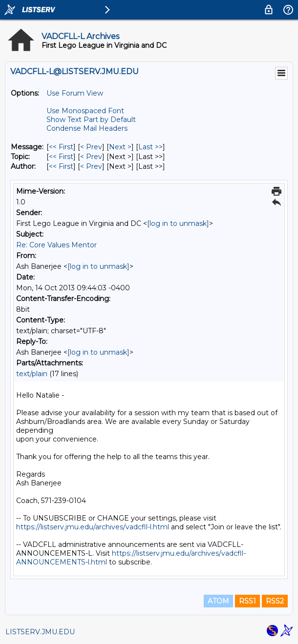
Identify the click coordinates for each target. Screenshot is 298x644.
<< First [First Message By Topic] (61, 157)
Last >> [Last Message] (150, 147)
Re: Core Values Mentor (56, 245)
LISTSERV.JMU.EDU (40, 632)
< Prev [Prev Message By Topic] (91, 157)
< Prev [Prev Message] (91, 147)
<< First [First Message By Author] (61, 166)
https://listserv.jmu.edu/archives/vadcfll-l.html (93, 527)
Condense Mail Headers (87, 128)
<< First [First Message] (61, 147)
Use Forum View (75, 93)
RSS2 (275, 601)
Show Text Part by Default (91, 120)
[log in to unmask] (178, 223)
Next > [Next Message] (120, 147)
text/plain (32, 374)
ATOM (218, 601)
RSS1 (247, 601)
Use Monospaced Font (85, 111)
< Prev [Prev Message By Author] (91, 166)
